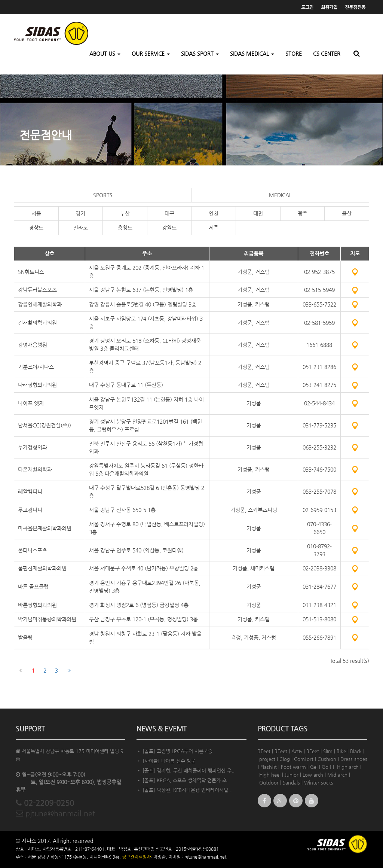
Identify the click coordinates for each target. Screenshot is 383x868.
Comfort (304, 759)
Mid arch (337, 775)
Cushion (327, 759)
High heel (270, 775)
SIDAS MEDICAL (252, 54)
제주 (214, 228)
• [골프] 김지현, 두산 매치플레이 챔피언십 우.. (186, 770)
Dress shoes (354, 759)
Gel (314, 767)
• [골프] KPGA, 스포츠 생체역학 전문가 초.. (183, 780)
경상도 (36, 228)
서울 (36, 213)
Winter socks (319, 782)
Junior (292, 775)
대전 (258, 213)
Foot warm (293, 767)
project (267, 759)
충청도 (125, 228)
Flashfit (269, 767)
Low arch (313, 775)
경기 (80, 213)
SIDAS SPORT (200, 54)
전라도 (81, 228)
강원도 (169, 228)
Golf (327, 767)
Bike (341, 751)
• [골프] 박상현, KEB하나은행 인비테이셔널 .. (185, 790)
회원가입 (329, 7)
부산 (125, 213)
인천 (214, 213)
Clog (285, 759)
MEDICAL (280, 195)
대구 (169, 213)
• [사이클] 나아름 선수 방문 (166, 761)
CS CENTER (327, 54)
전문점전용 (355, 7)
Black (356, 751)
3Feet (264, 751)
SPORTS (103, 195)
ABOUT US (105, 54)
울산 (347, 213)
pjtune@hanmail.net (55, 814)
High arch (348, 767)
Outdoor (269, 782)
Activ (297, 751)
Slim (328, 751)
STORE (294, 54)
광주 (303, 213)
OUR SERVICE (151, 54)
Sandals (291, 782)
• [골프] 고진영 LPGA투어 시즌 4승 (174, 751)
